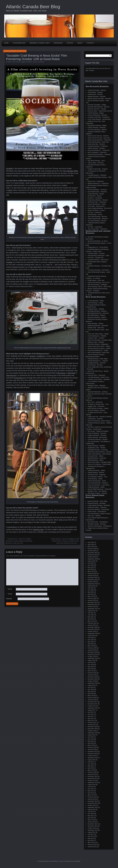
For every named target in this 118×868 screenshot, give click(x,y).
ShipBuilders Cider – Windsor (97, 448)
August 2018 (91, 685)
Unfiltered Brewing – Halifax (96, 487)
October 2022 (92, 582)
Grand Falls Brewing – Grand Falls (98, 142)
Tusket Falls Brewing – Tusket (97, 481)
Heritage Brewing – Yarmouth (97, 363)
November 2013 (92, 803)
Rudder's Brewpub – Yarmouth (97, 435)
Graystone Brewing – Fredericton (98, 146)
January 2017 (92, 725)
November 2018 (92, 679)
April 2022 (91, 594)
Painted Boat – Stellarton (95, 419)
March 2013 (91, 820)
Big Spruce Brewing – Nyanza (97, 317)
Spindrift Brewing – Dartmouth (97, 458)
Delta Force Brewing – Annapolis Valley (100, 340)
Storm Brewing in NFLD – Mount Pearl (99, 287)
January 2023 (92, 576)
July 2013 (91, 812)
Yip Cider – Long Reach (95, 227)
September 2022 (93, 584)
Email (9, 594)
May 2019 (91, 667)
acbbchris (14, 51)
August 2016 (91, 735)
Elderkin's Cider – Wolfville (96, 342)
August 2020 (91, 636)
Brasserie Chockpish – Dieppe (97, 105)
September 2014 (93, 783)
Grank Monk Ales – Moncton (96, 144)
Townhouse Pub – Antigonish (96, 475)
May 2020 (91, 642)
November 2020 (92, 629)
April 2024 (91, 544)
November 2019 (92, 654)
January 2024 (92, 551)
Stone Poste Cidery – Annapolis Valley (99, 462)
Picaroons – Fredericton (95, 198)
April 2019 (91, 669)
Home (6, 43)
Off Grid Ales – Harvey (94, 196)
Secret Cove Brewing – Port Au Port (99, 282)
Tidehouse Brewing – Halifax (96, 471)
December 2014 (92, 776)
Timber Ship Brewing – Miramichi (98, 219)
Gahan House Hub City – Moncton (98, 136)
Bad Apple (72, 373)
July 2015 (91, 762)
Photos (70, 43)
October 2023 (92, 557)
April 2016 (91, 743)
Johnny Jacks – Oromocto (96, 163)
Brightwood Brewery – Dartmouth (98, 326)
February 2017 (92, 723)
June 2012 (91, 836)
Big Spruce (62, 373)
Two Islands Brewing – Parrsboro (98, 483)
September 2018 (93, 683)
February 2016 (92, 747)
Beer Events (16, 62)
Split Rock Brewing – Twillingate (97, 285)
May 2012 (91, 838)
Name (9, 589)
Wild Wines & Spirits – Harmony (97, 493)
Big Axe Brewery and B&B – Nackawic (99, 99)
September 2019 (93, 658)
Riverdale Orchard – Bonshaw (97, 524)
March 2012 (91, 843)
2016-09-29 (22, 51)
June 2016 (91, 739)
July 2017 (91, 712)
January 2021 (92, 625)
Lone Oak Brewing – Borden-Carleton (99, 514)
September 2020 (93, 633)
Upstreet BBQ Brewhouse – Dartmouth (100, 489)
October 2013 (92, 805)
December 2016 (92, 727)
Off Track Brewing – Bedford (96, 410)
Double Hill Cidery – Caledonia (97, 507)
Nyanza (32, 356)
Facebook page (38, 530)
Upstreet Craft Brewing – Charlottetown (100, 526)
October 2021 (92, 607)
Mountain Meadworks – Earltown (98, 392)
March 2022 (91, 596)
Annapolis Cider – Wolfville (96, 309)
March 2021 (91, 621)
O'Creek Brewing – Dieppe (96, 194)
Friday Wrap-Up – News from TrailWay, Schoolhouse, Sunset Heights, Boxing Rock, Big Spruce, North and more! (19, 541)
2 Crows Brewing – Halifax (96, 301)
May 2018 (91, 691)
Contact (90, 43)
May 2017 (91, 716)
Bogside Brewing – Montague (97, 503)
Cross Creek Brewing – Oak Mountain (99, 119)
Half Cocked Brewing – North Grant (98, 353)
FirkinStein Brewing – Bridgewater (98, 344)
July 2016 (91, 737)
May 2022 (91, 592)
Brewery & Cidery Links (40, 43)
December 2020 (92, 627)
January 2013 (92, 822)
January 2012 (92, 847)
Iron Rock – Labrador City (95, 258)
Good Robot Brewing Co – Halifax (98, 350)
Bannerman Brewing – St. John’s (98, 241)
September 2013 (93, 807)
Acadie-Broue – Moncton (95, 94)
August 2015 (91, 760)
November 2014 (92, 778)
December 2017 (92, 702)
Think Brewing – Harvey (95, 214)
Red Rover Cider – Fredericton (97, 202)
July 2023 (91, 563)
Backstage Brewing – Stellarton (97, 311)
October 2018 (92, 681)
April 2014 (91, 793)
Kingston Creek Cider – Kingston (98, 169)
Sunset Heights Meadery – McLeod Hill (100, 208)
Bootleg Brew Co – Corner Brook (98, 247)
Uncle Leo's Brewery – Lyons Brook (98, 485)
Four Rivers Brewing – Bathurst (97, 130)
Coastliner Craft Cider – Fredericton (98, 117)
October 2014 (92, 780)
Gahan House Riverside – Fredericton (99, 140)
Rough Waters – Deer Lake (96, 280)
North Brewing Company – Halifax (98, 408)
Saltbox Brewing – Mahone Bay (97, 437)
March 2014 (91, 795)
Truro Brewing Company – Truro (97, 477)
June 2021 (91, 615)
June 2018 (91, 689)
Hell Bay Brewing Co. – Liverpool (98, 361)
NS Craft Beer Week (71, 171)
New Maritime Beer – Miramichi (97, 192)
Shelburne (41, 356)
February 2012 (92, 845)
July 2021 (91, 613)
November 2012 (92, 826)
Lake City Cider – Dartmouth (96, 375)
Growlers (58, 43)
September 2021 (93, 609)
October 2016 (92, 731)
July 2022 (91, 588)
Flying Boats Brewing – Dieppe (97, 125)
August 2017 (91, 710)
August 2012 (91, 832)
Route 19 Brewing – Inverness (97, 433)
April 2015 (91, 768)
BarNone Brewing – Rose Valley (97, 501)
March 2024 (91, 547)
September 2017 (93, 708)
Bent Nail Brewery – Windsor (96, 315)
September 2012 (93, 830)
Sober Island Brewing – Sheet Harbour (99, 454)
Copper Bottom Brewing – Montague (99, 505)
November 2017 (92, 704)
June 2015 (91, 764)
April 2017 (91, 718)
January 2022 (92, 600)
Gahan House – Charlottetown (97, 512)
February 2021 (92, 623)
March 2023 (91, 571)
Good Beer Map (19, 43)
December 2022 (92, 578)
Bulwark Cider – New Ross (96, 328)
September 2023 (93, 559)
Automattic (77, 861)
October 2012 (92, 828)
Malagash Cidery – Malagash (97, 386)
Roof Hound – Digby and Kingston (98, 431)
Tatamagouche (11, 375)
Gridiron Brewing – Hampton (96, 148)
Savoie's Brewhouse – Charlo (97, 204)
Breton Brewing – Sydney (95, 324)
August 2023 (91, 561)
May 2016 (91, 741)
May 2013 (91, 816)
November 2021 (92, 605)
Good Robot (18, 378)
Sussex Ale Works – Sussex (96, 210)
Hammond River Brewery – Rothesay (99, 154)
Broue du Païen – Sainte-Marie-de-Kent (100, 111)
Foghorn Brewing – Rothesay (97, 128)
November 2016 (92, 729)
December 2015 (92, 751)
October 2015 (92, 756)
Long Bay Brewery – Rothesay (97, 175)
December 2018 (92, 677)
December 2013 (92, 801)
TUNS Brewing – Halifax (95, 479)
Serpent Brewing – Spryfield (96, 446)
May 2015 (91, 766)
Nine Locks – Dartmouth (95, 402)
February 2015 (92, 772)
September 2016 (93, 733)
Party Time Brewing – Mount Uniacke (99, 421)
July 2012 (91, 834)
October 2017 (92, 706)
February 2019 (92, 673)
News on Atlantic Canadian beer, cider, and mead (26, 11)
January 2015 (92, 774)
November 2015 (92, 754)
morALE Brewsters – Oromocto (97, 190)
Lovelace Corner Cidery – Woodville (99, 379)
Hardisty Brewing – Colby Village (98, 359)
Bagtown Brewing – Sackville (96, 96)
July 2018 (91, 687)
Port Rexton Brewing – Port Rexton (98, 270)
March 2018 (91, 696)
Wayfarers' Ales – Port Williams (97, 491)
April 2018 (91, 694)
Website (9, 599)
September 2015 (93, 758)
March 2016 (91, 745)
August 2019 (91, 660)
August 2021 (91, 611)
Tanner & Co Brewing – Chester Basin (99, 464)
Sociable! (29, 62)
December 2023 (92, 553)
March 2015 (91, 770)
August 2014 (91, 785)
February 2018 (92, 698)
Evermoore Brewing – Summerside (98, 510)
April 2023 (91, 569)
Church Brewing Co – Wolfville (97, 336)
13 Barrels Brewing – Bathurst (97, 90)
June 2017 (91, 714)
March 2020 (91, 646)
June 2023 (91, 565)
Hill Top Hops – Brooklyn (95, 365)
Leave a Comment (38, 62)
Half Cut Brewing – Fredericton (97, 152)
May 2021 (91, 617)
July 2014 (91, 787)
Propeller (9, 262)
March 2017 (91, 720)
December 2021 (92, 602)
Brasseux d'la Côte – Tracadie (97, 109)
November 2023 (92, 555)
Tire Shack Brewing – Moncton (97, 221)
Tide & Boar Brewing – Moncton (97, 217)
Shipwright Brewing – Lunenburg (98, 450)
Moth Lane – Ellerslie (94, 516)
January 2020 (92, 650)
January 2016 (92, 749)
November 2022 (92, 580)
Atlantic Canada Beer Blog (33, 7)
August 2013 (91, 809)
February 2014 (92, 797)
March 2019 (91, 671)
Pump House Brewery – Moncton (98, 200)
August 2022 (91, 586)
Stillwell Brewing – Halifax (95, 460)
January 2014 (92, 799)
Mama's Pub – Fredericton (96, 181)
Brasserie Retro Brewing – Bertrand (98, 107)
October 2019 (92, 656)
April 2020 (91, 644)
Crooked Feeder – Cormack (96, 253)
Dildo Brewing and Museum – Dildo (98, 256)
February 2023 (92, 573)
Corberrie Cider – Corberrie (96, 338)
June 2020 (91, 640)
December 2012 (92, 824)
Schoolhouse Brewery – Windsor (98, 439)
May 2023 (91, 567)
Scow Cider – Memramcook (96, 206)
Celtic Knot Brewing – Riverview (97, 115)
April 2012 (91, 841)
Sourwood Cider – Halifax (95, 456)
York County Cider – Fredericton (97, 229)
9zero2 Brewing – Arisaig (95, 303)
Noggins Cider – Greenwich (96, 406)
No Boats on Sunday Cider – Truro (98, 404)
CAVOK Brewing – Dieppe (96, 113)
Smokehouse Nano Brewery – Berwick (99, 452)
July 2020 (91, 638)
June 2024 (91, 542)
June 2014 (91, 789)
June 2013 (91, 814)
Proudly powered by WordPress (48, 861)
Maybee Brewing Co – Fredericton (98, 183)
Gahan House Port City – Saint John (99, 138)
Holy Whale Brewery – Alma (96, 161)
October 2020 (92, 631)
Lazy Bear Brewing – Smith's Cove (98, 377)
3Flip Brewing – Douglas (95, 92)
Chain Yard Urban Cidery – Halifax (98, 334)
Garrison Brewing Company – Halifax (99, 348)
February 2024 (92, 549)
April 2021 (91, 619)
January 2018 (92, 700)
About (80, 43)
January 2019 (92, 675)
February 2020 (92, 648)
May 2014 (91, 791)
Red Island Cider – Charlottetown (98, 522)
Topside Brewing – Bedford (96, 473)
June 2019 (91, 665)
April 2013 (91, 818)
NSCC (10, 190)
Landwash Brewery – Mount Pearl (98, 260)
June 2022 (91, 590)
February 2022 (92, 598)
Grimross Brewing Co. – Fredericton (99, 150)
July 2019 (91, 662)
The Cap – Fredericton (94, 212)
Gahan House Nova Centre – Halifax (99, 346)
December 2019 (92, 652)
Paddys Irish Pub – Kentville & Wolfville (100, 417)
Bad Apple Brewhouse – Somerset (98, 313)
